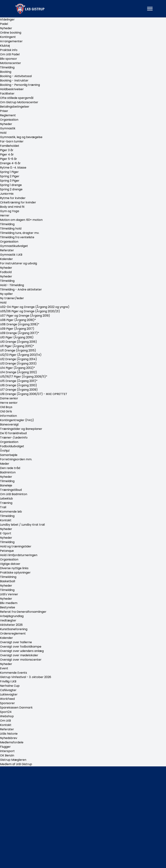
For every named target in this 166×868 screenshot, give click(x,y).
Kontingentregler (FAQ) (17, 420)
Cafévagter (8, 690)
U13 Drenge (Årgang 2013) (18, 364)
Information (8, 416)
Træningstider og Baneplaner (21, 429)
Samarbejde (9, 455)
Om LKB (5, 721)
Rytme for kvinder (13, 198)
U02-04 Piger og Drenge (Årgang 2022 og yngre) (35, 307)
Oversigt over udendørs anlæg (22, 651)
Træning (6, 503)
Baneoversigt (9, 424)
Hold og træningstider (16, 546)
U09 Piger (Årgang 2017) (17, 329)
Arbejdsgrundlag (12, 616)
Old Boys (6, 407)
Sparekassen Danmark (16, 708)
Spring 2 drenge (11, 189)
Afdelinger (7, 20)
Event (4, 668)
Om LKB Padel (10, 54)
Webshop (7, 716)
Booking (6, 72)
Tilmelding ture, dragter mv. (20, 233)
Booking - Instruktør (14, 80)
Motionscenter (11, 63)
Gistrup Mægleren (13, 760)
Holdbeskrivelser (12, 89)
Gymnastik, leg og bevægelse (21, 137)
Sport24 (6, 712)
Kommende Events (14, 673)
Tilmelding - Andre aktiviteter (21, 289)
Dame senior (9, 398)
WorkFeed (7, 699)
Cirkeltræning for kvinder (18, 202)
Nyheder (6, 28)
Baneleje (6, 485)
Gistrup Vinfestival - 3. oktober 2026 (26, 677)
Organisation (9, 120)
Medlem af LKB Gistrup (16, 764)
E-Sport (6, 533)
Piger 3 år (7, 150)
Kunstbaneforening (14, 629)
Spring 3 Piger (10, 181)
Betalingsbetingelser (15, 107)
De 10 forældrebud (13, 433)
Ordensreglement (13, 633)
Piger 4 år (7, 154)
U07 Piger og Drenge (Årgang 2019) (25, 316)
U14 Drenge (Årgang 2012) (18, 372)
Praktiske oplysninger (15, 573)
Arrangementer (11, 41)
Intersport (7, 751)
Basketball (8, 581)
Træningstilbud (11, 490)
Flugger (5, 747)
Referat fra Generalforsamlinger (23, 612)
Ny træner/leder (12, 298)
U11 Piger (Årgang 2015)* (17, 346)
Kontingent (8, 37)
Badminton (8, 472)
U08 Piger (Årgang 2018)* (18, 320)
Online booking (11, 33)
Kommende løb (11, 512)
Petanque (7, 551)
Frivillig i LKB (8, 681)
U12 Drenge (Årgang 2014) (18, 359)
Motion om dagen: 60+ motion (21, 220)
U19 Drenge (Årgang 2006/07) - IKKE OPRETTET (34, 394)
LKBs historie (9, 734)
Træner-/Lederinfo (14, 438)
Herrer (5, 215)
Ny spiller (6, 294)
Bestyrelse (8, 607)
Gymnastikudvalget (14, 246)
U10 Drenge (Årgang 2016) (18, 342)
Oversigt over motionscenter (21, 660)
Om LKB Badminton (14, 494)
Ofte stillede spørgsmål (17, 98)
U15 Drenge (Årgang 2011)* (19, 381)
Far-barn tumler (12, 141)
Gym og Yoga (10, 211)
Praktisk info (9, 50)
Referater (7, 250)
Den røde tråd (10, 468)
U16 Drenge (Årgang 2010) (18, 385)
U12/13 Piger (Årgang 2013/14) (21, 355)
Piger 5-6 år (9, 159)
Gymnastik (8, 128)
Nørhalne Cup (10, 686)
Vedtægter (8, 620)
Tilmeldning (8, 577)
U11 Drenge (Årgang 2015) (18, 350)
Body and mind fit (12, 207)
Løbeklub (6, 499)
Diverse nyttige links (14, 568)
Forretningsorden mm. (16, 459)
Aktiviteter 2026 (11, 625)
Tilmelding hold (11, 229)
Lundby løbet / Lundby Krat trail (22, 525)
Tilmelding (7, 67)
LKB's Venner (9, 594)
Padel (4, 24)
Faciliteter (7, 94)
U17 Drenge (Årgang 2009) (19, 390)
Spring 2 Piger (10, 176)
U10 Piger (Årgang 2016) (17, 337)
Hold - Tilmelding (12, 285)
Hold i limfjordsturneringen (19, 555)
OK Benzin (7, 755)
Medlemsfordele (12, 742)
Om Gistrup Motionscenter (19, 102)
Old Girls (6, 411)
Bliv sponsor (9, 59)
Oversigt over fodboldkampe (21, 647)
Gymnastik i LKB (11, 255)
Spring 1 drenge (11, 185)
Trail (3, 507)
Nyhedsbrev (9, 738)
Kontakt (6, 520)
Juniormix (7, 194)
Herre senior (9, 403)
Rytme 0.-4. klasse (13, 168)
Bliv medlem (9, 603)
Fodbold (6, 272)
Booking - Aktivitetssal (16, 76)
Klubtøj (5, 46)
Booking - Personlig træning (20, 85)
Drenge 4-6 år (10, 163)
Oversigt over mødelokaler (19, 655)
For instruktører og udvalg (18, 263)
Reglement (8, 115)
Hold (3, 133)
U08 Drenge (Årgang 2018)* (20, 324)
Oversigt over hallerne (16, 642)
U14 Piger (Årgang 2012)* (17, 368)
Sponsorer (7, 703)
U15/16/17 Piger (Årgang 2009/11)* (24, 377)
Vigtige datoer (10, 564)
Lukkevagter (9, 694)
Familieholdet (10, 146)
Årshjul (5, 451)
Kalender (6, 259)
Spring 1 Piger (9, 172)
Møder (5, 464)
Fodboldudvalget (12, 446)
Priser (4, 111)
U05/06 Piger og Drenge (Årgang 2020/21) (30, 311)
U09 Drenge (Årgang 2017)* (20, 333)
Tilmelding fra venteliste (17, 237)
